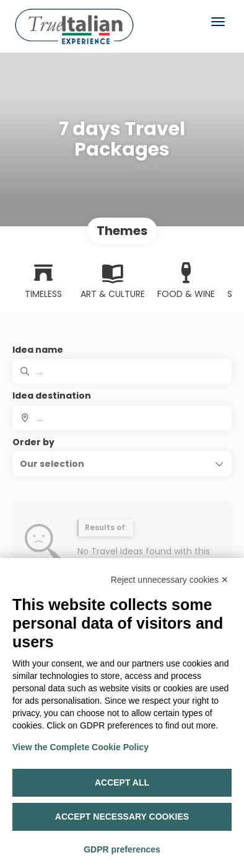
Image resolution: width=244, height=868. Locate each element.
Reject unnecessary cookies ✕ (170, 580)
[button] (122, 464)
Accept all (122, 782)
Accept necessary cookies (122, 817)
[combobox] (122, 418)
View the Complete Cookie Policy (81, 747)
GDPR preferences (122, 849)
